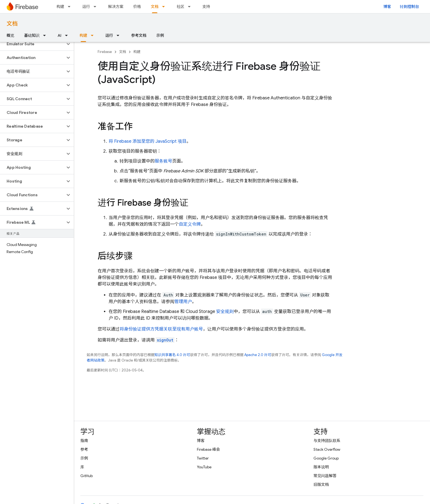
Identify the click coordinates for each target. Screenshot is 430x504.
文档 (12, 24)
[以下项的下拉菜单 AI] (68, 35)
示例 (160, 35)
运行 (86, 7)
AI (60, 35)
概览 (10, 35)
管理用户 (183, 302)
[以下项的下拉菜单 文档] (165, 7)
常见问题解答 (325, 476)
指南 (84, 441)
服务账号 (163, 161)
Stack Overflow (327, 449)
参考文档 (139, 35)
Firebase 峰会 (208, 449)
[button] (32, 44)
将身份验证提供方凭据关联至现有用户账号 (161, 329)
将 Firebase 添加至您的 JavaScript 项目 (148, 141)
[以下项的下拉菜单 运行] (97, 7)
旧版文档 (321, 485)
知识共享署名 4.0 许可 (172, 355)
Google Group (326, 458)
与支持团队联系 (327, 441)
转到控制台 (409, 7)
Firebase (105, 52)
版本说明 (321, 467)
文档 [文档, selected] (155, 7)
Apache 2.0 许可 (258, 355)
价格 (137, 7)
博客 (387, 7)
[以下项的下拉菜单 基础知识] (46, 35)
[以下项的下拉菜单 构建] (71, 7)
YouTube (204, 467)
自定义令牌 (190, 224)
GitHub (87, 476)
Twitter (203, 458)
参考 (84, 449)
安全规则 (225, 312)
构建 (60, 7)
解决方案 (116, 7)
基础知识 (32, 35)
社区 (180, 7)
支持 (206, 7)
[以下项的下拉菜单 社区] (191, 7)
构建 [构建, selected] (83, 35)
